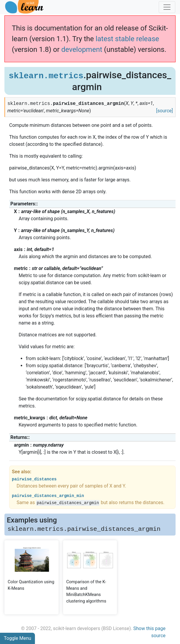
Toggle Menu (17, 638)
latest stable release (127, 39)
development (82, 49)
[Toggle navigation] (167, 7)
